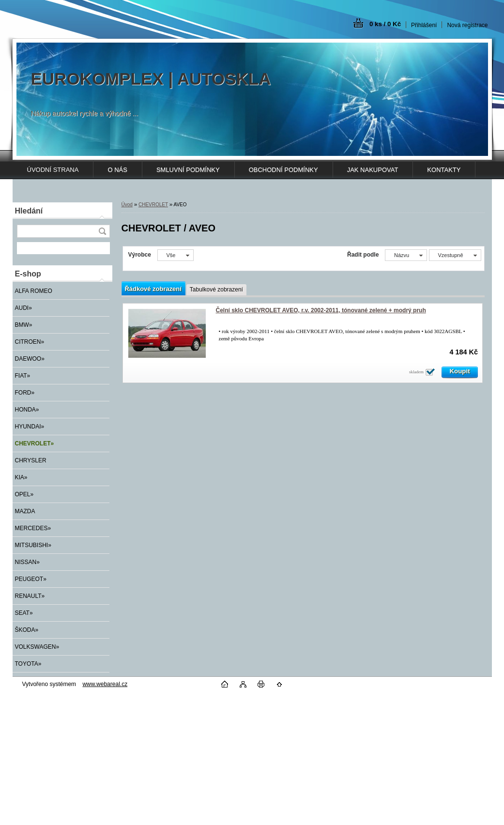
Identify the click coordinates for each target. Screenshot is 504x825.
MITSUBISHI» (33, 545)
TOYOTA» (28, 664)
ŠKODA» (27, 630)
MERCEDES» (33, 528)
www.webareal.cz (105, 684)
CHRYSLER (31, 460)
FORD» (25, 393)
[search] (102, 231)
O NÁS (117, 170)
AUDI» (23, 308)
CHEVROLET (153, 205)
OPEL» (24, 494)
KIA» (21, 477)
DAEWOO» (30, 359)
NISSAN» (27, 562)
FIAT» (23, 376)
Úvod (127, 205)
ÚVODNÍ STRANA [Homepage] (53, 170)
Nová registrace (467, 25)
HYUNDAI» (30, 427)
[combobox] (406, 255)
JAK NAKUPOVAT (373, 170)
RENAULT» (30, 596)
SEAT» (24, 613)
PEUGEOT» (31, 579)
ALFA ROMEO (34, 291)
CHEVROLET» (35, 443)
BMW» (24, 325)
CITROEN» (30, 342)
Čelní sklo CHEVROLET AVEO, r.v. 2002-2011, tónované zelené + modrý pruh (321, 310)
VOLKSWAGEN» (37, 647)
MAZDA (25, 511)
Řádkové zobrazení (153, 289)
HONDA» (27, 410)
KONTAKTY (444, 170)
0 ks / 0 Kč (385, 24)
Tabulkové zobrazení (216, 290)
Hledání (29, 211)
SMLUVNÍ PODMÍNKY (188, 170)
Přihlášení (424, 25)
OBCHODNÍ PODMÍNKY (283, 170)
